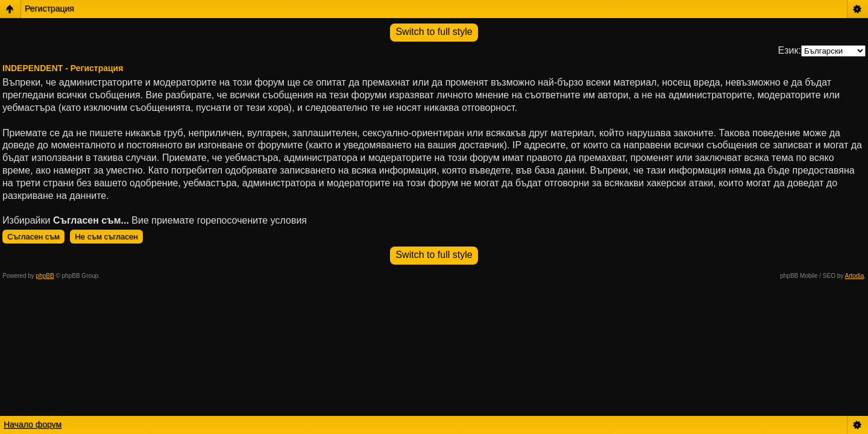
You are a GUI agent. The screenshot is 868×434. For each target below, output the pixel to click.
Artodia (855, 276)
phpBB (45, 276)
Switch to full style (434, 32)
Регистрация (49, 8)
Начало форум (33, 424)
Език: (790, 50)
